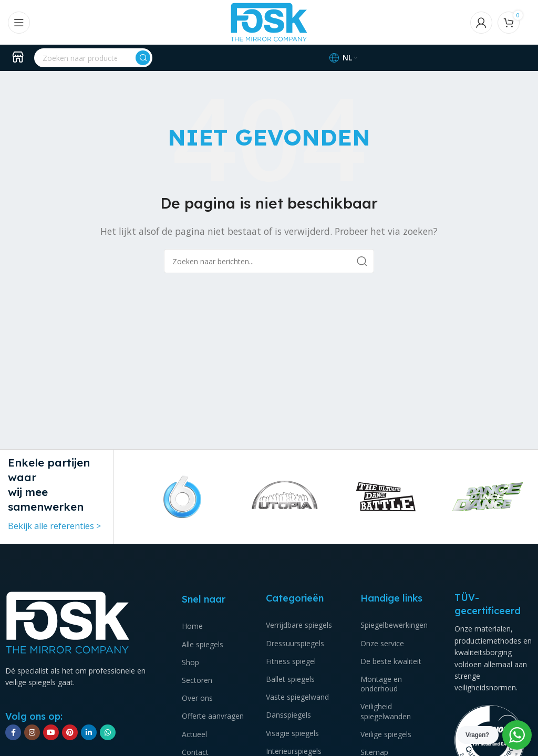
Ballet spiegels (290, 679)
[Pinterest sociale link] (70, 732)
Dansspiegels (288, 715)
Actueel (194, 734)
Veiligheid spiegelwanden (386, 711)
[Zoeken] (93, 58)
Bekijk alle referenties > (54, 526)
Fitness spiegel (291, 661)
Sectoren (197, 680)
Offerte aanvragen (213, 716)
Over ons (197, 698)
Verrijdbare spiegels (299, 625)
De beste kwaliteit (391, 661)
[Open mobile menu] (19, 23)
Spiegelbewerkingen (394, 625)
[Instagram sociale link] (32, 732)
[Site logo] (269, 22)
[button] (136, 496)
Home (192, 626)
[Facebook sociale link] (13, 732)
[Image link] (68, 622)
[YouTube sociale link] (51, 732)
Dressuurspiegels (295, 643)
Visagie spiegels (292, 733)
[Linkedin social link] (89, 732)
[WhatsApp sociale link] (108, 732)
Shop (190, 662)
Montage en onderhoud (381, 684)
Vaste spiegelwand (297, 697)
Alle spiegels (203, 644)
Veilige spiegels (386, 734)
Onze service (382, 643)
